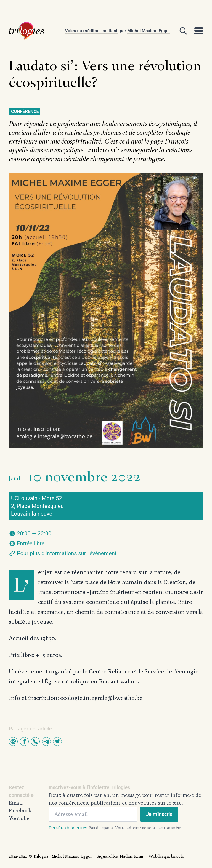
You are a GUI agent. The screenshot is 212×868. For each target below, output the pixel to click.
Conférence (25, 112)
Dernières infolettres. (68, 828)
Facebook (20, 811)
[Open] (183, 31)
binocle (178, 856)
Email (16, 803)
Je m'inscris (159, 814)
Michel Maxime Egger (149, 31)
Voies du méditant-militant (91, 31)
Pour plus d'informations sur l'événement (67, 553)
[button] (13, 741)
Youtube (19, 818)
